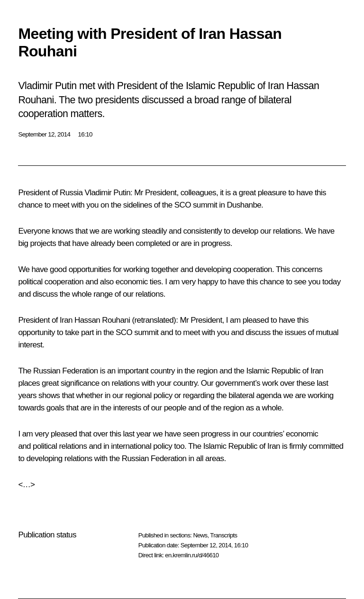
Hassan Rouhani (102, 320)
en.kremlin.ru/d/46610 (192, 555)
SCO (183, 205)
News (200, 535)
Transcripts (223, 535)
